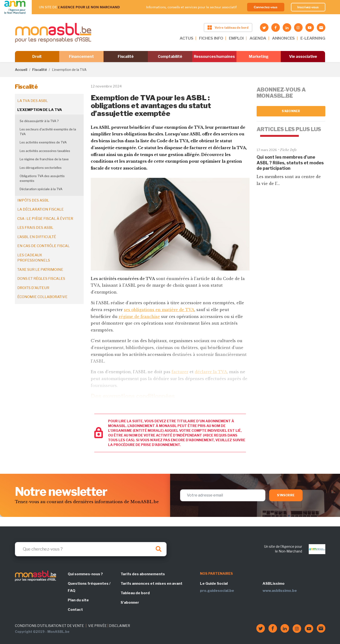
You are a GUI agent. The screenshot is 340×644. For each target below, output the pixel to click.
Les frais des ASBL (35, 228)
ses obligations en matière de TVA (159, 310)
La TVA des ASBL (33, 101)
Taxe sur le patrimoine (40, 270)
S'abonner (291, 111)
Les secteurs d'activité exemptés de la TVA (48, 132)
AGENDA (258, 38)
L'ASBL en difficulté (37, 237)
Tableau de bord (135, 593)
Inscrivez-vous (308, 7)
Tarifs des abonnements (143, 574)
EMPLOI (236, 38)
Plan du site (78, 600)
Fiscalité (126, 57)
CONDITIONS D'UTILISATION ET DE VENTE (49, 626)
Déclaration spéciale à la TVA (41, 189)
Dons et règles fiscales (41, 279)
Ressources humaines (214, 57)
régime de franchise (139, 317)
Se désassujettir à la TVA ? (39, 121)
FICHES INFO (211, 38)
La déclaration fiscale (41, 209)
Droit (37, 57)
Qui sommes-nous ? (85, 574)
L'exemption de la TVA (40, 110)
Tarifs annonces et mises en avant (152, 584)
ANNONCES (283, 38)
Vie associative (303, 57)
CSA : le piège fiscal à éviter (45, 219)
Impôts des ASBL (33, 200)
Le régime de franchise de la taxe (44, 159)
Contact (75, 610)
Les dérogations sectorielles (41, 168)
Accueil (21, 70)
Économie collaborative (42, 297)
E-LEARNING (313, 38)
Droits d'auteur (33, 288)
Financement (81, 57)
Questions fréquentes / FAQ (89, 587)
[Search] (91, 549)
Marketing (259, 57)
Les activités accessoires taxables (45, 151)
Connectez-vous (266, 7)
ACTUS (186, 38)
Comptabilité (170, 57)
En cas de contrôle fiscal (43, 246)
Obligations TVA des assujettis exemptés (42, 178)
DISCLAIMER (120, 626)
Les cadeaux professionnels (34, 258)
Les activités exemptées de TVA (43, 142)
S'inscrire (286, 495)
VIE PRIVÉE (97, 626)
